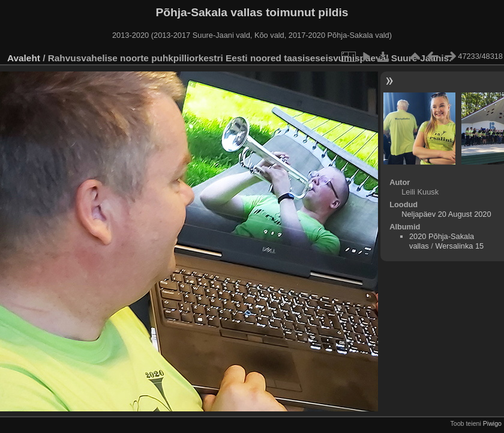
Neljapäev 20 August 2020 (446, 214)
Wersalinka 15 (459, 246)
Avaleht (24, 58)
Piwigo (492, 423)
